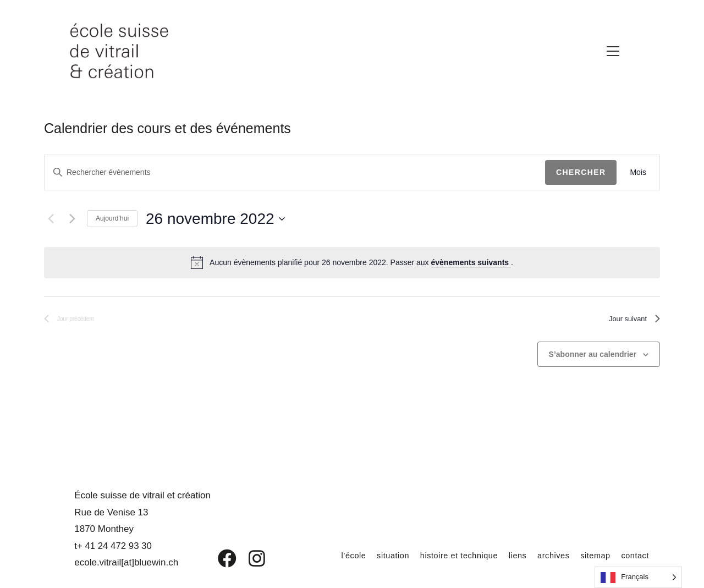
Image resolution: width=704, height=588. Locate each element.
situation (372, 555)
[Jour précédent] (51, 219)
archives (546, 555)
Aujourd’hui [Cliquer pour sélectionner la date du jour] (112, 218)
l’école (330, 555)
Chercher (581, 172)
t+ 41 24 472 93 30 (111, 546)
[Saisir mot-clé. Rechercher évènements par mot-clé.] (295, 172)
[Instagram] (250, 558)
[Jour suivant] (72, 219)
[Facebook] (219, 558)
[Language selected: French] (638, 577)
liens (507, 555)
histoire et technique (444, 555)
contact (634, 555)
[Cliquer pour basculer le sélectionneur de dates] (215, 219)
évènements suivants (471, 262)
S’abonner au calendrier (593, 358)
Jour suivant (630, 321)
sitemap (591, 555)
